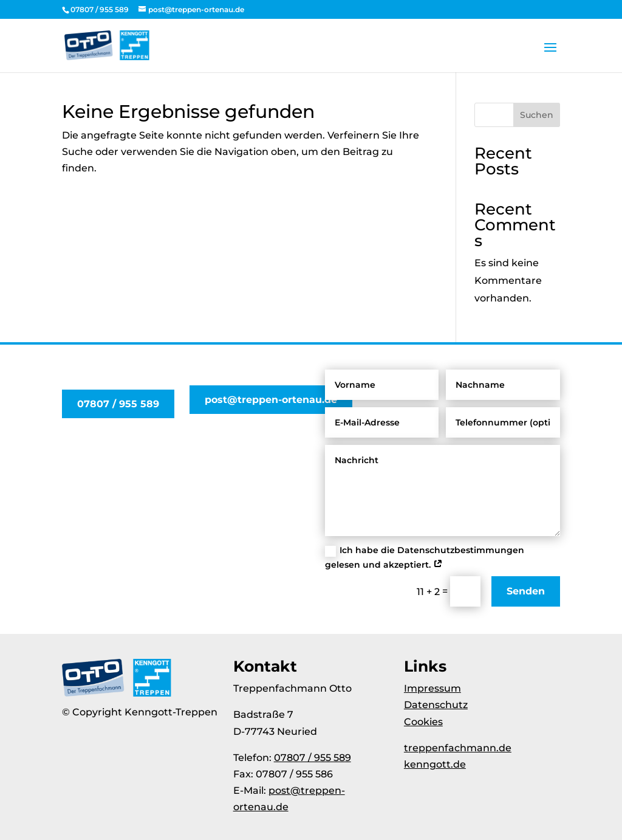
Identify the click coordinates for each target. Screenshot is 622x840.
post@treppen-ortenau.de (271, 400)
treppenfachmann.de (458, 748)
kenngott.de (435, 764)
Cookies (423, 722)
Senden (526, 591)
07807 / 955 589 (118, 404)
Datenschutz (436, 705)
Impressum (432, 688)
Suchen (537, 115)
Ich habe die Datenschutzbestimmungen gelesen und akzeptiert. (425, 557)
